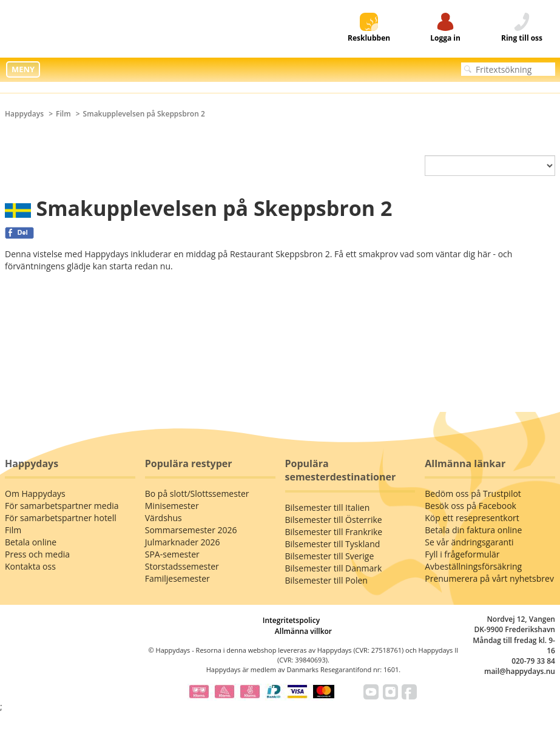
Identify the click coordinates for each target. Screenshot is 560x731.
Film (63, 114)
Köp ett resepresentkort (472, 518)
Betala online (31, 542)
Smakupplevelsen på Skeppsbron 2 (144, 114)
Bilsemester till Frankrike (334, 532)
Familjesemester (177, 578)
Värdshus (164, 518)
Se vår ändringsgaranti (469, 542)
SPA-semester (172, 554)
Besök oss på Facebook (471, 506)
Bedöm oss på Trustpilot (473, 494)
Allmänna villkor (303, 631)
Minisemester (172, 506)
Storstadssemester (182, 566)
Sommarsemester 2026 (191, 530)
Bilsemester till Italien (328, 507)
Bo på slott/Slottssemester (197, 494)
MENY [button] (23, 69)
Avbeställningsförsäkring (473, 566)
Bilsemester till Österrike (334, 520)
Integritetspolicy (291, 620)
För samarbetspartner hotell (61, 518)
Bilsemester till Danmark (334, 568)
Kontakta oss (30, 566)
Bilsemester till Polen (326, 580)
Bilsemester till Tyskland (333, 544)
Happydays (24, 114)
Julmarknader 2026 (183, 542)
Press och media (37, 554)
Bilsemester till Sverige (330, 556)
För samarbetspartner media (62, 506)
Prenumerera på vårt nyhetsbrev (489, 578)
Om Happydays (35, 494)
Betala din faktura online (473, 530)
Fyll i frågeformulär (462, 554)
